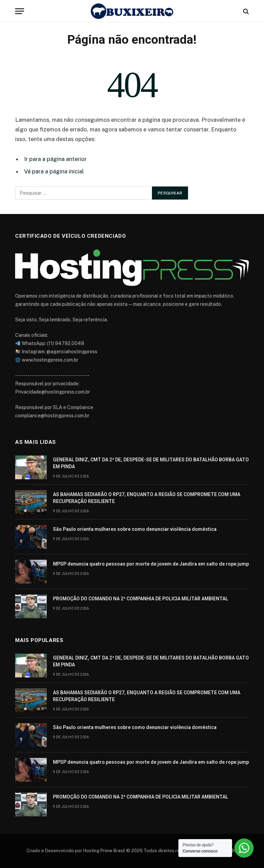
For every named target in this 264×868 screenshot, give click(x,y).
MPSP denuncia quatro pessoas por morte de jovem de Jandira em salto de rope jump (151, 564)
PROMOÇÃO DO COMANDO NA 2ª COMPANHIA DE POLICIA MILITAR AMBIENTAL (141, 599)
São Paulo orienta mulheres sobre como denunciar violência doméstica (135, 529)
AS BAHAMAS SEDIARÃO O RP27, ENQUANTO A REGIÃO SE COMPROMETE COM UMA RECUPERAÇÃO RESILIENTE (147, 498)
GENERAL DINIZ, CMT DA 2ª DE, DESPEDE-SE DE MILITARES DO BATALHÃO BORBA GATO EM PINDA (151, 463)
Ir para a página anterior (55, 159)
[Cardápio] (20, 11)
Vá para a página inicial (54, 171)
